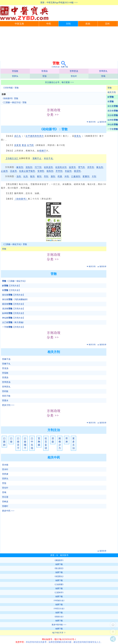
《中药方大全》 (59, 609)
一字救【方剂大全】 (13, 327)
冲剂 (67, 176)
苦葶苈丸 (103, 71)
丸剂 (26, 176)
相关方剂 (112, 92)
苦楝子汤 (6, 359)
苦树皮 (5, 502)
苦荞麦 (5, 474)
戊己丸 (18, 136)
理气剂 (82, 167)
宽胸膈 (39, 442)
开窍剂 (59, 171)
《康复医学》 (59, 560)
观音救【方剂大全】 (13, 304)
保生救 (113, 106)
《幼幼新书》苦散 (10, 98)
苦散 (110, 88)
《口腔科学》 (59, 592)
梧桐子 (43, 151)
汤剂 (19, 176)
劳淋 (67, 440)
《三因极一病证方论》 (15, 281)
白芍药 (30, 145)
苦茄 (44, 76)
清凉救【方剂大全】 (13, 309)
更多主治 (74, 443)
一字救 (113, 129)
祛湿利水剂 (61, 167)
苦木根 (5, 465)
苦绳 (103, 76)
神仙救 (113, 125)
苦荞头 (15, 76)
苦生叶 (74, 76)
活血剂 (13, 171)
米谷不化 (48, 158)
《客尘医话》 (59, 568)
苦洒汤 (44, 71)
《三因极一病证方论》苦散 (14, 102)
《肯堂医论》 (59, 576)
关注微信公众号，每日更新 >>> (59, 82)
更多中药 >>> (8, 511)
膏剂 (39, 176)
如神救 (113, 120)
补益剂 (68, 171)
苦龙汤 (5, 368)
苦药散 (5, 391)
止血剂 (4, 171)
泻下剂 (38, 167)
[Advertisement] (59, 44)
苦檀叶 (5, 506)
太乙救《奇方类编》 (13, 322)
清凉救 (113, 115)
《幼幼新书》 (21, 199)
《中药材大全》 (59, 601)
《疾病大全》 (59, 617)
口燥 (11, 440)
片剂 (94, 176)
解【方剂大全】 (11, 286)
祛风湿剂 (48, 167)
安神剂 (41, 171)
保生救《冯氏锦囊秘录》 (16, 299)
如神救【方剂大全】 (13, 313)
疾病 (88, 24)
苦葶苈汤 (74, 71)
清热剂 (29, 167)
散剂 (32, 176)
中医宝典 (19, 24)
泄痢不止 (37, 158)
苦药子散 (6, 396)
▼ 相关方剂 (91, 122)
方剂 (68, 24)
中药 (49, 24)
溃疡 (53, 440)
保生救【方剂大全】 (13, 295)
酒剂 (53, 176)
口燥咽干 (25, 443)
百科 (107, 24)
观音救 (113, 111)
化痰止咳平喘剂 (27, 171)
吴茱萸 (18, 145)
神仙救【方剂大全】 (13, 318)
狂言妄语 (46, 443)
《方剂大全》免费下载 (59, 67)
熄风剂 (50, 171)
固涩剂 (77, 171)
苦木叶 (5, 469)
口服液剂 (76, 176)
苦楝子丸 (6, 364)
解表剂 (20, 167)
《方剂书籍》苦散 (10, 88)
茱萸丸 (78, 136)
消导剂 (91, 167)
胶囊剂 (86, 176)
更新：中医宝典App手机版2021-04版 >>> (59, 3)
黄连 (24, 145)
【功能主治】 (12, 158)
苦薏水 (5, 401)
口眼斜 (4, 442)
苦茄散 (15, 71)
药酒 (60, 176)
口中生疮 (32, 443)
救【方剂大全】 (11, 290)
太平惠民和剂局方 (35, 136)
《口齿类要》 (59, 584)
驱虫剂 (100, 167)
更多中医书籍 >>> (59, 625)
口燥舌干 (18, 443)
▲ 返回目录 (102, 122)
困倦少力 (60, 443)
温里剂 (72, 167)
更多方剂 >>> (8, 405)
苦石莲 (5, 497)
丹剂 (46, 176)
